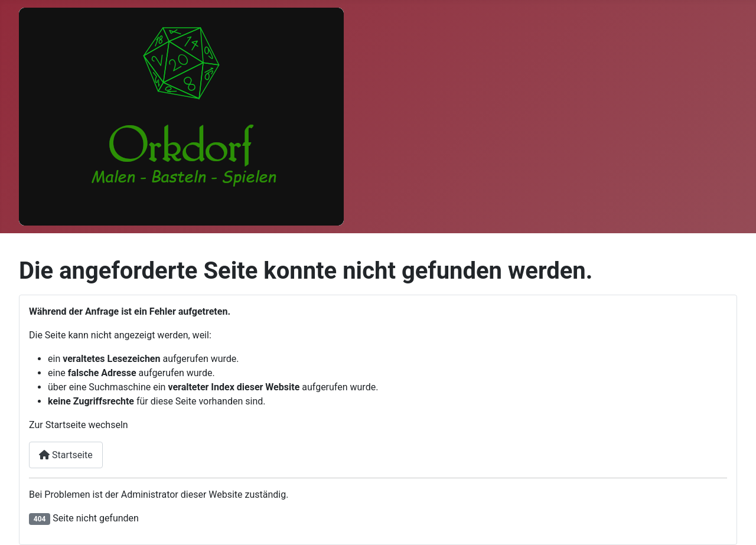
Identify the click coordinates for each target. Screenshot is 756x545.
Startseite (66, 455)
